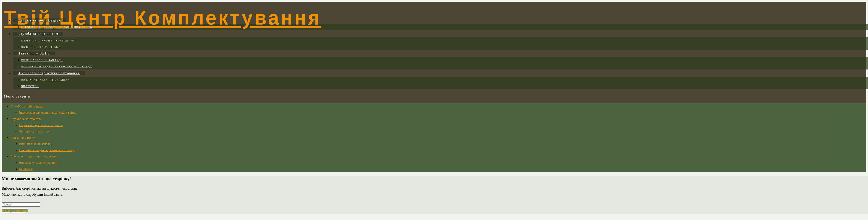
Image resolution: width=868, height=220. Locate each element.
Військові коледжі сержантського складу (47, 150)
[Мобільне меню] (17, 96)
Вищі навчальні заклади (36, 144)
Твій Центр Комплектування (163, 18)
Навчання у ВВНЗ (23, 138)
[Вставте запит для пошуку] (21, 204)
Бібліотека (26, 169)
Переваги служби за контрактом (41, 125)
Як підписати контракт (35, 131)
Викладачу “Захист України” (39, 163)
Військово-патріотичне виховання (34, 156)
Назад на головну (15, 211)
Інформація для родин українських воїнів (48, 112)
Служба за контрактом (26, 119)
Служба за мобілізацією (27, 106)
